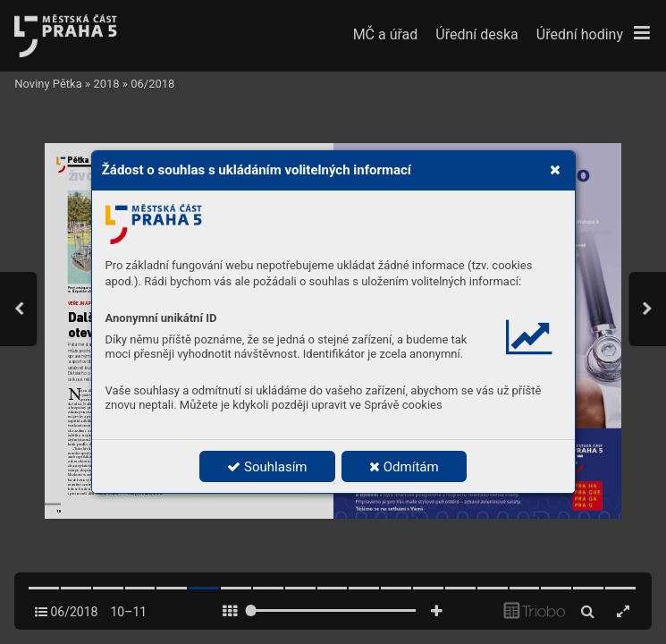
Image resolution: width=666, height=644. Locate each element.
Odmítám (404, 467)
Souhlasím (267, 467)
